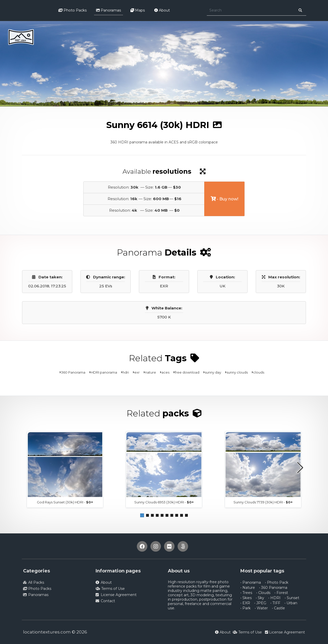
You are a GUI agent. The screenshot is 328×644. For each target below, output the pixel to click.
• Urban (291, 603)
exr (137, 372)
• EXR (245, 603)
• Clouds (263, 593)
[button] (142, 515)
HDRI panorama (104, 372)
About (162, 10)
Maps (138, 10)
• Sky (260, 598)
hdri (126, 372)
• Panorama (251, 582)
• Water (261, 608)
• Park (245, 608)
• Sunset (292, 598)
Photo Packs (73, 10)
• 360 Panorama (273, 588)
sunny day (213, 372)
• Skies (246, 598)
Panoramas (109, 10)
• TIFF (275, 603)
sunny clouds (237, 372)
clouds (259, 372)
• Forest (281, 593)
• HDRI (274, 598)
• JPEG (260, 603)
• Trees (246, 593)
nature (151, 372)
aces (165, 372)
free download (187, 372)
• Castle (278, 608)
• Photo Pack (277, 582)
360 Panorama (73, 372)
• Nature (248, 588)
